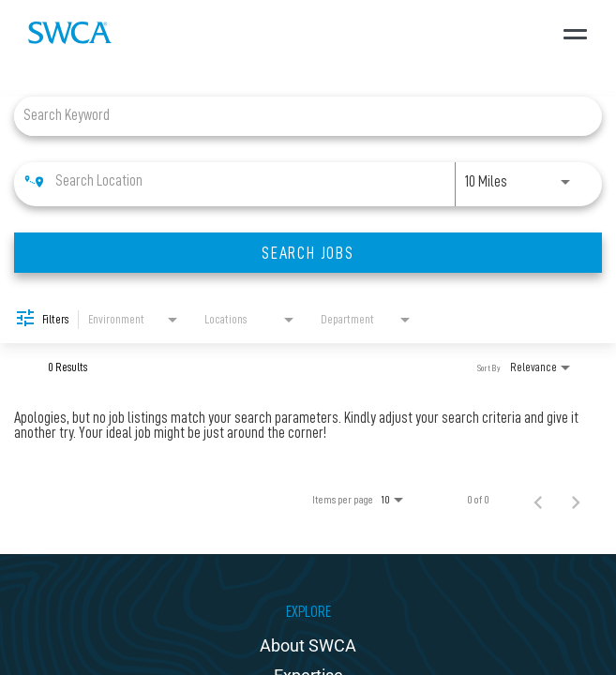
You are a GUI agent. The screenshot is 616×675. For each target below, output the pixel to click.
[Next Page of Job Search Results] (576, 500)
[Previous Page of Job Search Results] (538, 500)
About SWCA (308, 646)
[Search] (308, 253)
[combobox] (299, 116)
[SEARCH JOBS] (308, 253)
